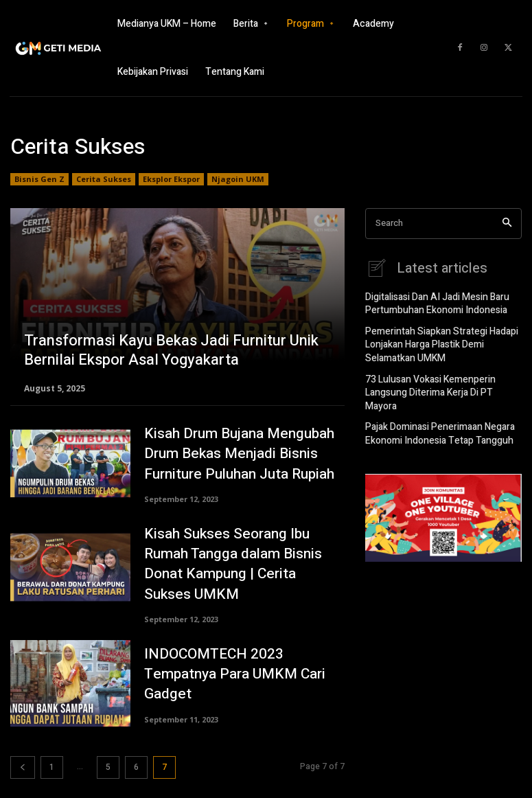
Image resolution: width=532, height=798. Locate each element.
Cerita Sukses (104, 179)
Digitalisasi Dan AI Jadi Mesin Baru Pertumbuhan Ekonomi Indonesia (432, 302)
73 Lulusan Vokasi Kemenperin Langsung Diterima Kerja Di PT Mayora (439, 377)
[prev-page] (23, 755)
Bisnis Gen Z (39, 179)
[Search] (507, 224)
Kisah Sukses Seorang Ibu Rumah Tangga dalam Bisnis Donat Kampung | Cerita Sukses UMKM (242, 557)
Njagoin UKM (238, 179)
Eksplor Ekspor (171, 179)
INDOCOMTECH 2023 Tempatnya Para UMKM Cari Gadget (241, 662)
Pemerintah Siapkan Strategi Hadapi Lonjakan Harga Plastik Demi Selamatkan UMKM (435, 339)
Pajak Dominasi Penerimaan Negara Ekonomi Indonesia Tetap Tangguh (435, 409)
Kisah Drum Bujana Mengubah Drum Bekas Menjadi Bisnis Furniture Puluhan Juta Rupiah (230, 454)
